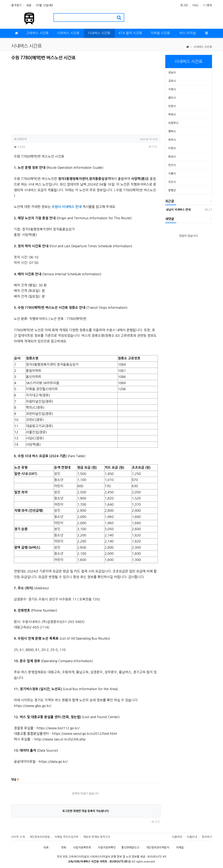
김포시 (172, 81)
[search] (119, 17)
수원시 (172, 89)
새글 (29, 5)
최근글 (170, 201)
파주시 (172, 140)
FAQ (195, 5)
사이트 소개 (18, 837)
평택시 (172, 131)
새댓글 (170, 219)
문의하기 (207, 837)
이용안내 (192, 837)
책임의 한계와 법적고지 (97, 837)
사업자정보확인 (107, 847)
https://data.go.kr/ (53, 762)
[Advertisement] (42, 97)
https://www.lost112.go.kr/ (58, 728)
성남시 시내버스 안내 (178, 210)
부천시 (172, 114)
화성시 (172, 157)
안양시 (172, 106)
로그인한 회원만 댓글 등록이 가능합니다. (86, 811)
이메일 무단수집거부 (66, 837)
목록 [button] (153, 147)
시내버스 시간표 (203, 47)
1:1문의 (207, 5)
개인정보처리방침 (40, 837)
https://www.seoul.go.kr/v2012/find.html (84, 734)
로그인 (184, 5)
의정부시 (173, 123)
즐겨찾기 (16, 5)
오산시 (172, 182)
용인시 (172, 98)
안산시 (172, 165)
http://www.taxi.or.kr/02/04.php (60, 739)
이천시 (172, 148)
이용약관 (177, 837)
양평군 (172, 190)
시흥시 (172, 173)
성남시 (172, 72)
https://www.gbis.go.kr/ (33, 706)
